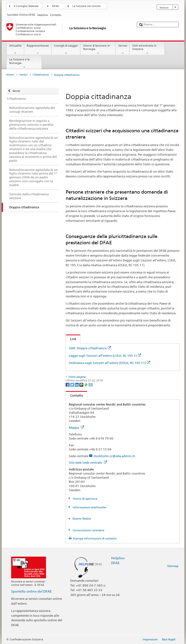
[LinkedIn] (77, 384)
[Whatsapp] (86, 384)
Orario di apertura (85, 499)
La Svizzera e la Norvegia (24, 63)
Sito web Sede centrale (88, 462)
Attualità (15, 49)
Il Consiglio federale (26, 6)
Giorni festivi (82, 518)
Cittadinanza (41, 75)
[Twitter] (73, 384)
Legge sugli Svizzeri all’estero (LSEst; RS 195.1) (105, 356)
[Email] (91, 384)
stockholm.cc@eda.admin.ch (114, 456)
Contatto (74, 395)
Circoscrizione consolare (88, 530)
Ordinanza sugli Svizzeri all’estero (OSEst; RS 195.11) (109, 363)
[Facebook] (68, 384)
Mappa (76, 427)
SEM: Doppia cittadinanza (90, 348)
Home (10, 75)
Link (71, 339)
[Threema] (82, 384)
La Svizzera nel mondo (87, 6)
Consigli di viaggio (66, 49)
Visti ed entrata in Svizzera (147, 49)
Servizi (123, 49)
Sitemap (173, 566)
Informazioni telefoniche (89, 507)
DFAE (55, 6)
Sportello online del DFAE (31, 591)
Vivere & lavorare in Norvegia (98, 49)
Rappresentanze (38, 49)
